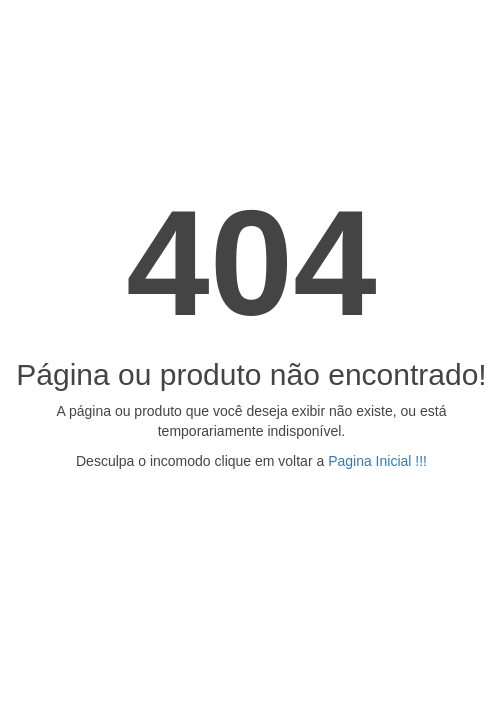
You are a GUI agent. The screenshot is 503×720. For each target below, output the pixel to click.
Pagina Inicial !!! (377, 461)
